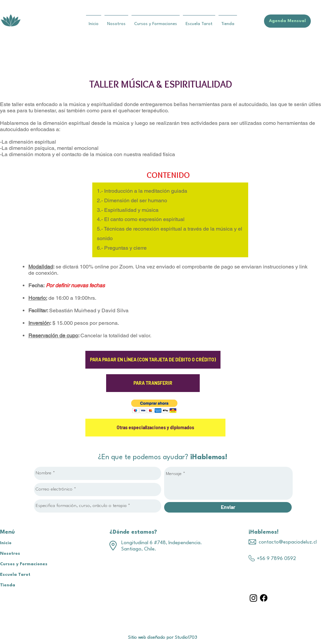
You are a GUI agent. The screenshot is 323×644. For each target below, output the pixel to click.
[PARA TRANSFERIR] (153, 383)
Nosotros (10, 554)
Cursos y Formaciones (24, 564)
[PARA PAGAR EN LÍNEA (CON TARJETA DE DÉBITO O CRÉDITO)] (153, 360)
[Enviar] (228, 507)
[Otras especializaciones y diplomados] (155, 428)
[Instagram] (253, 598)
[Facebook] (264, 598)
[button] (154, 406)
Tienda (8, 585)
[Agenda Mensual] (287, 21)
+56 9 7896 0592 (276, 559)
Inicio (6, 543)
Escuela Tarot (15, 575)
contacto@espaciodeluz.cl (288, 542)
